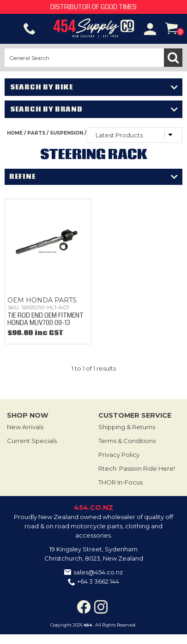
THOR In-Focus (121, 482)
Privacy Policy (119, 455)
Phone (30, 29)
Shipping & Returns (127, 427)
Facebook (84, 607)
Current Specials (32, 441)
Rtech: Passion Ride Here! (137, 468)
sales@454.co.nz (98, 572)
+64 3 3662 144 (98, 581)
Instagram (101, 607)
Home (15, 133)
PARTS (36, 133)
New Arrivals (25, 427)
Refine (22, 177)
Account (150, 29)
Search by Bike (42, 87)
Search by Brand (46, 109)
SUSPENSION (66, 133)
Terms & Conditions (127, 441)
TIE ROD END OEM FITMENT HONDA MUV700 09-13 (45, 319)
